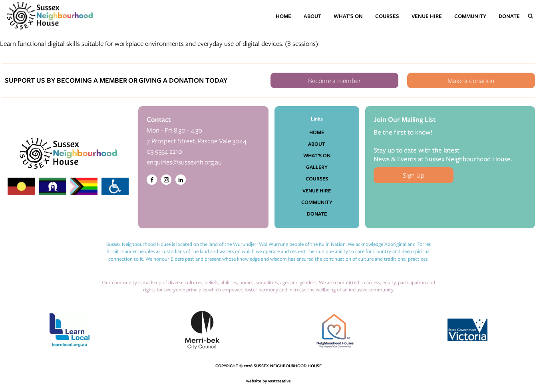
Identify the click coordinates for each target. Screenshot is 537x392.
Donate (509, 16)
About (312, 16)
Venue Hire (427, 16)
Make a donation (471, 80)
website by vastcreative (268, 381)
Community (470, 16)
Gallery (317, 167)
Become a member (334, 80)
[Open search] (531, 16)
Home (283, 16)
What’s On (348, 16)
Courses (387, 16)
